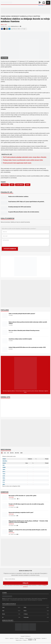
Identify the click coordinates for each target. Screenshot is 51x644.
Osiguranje (11, 506)
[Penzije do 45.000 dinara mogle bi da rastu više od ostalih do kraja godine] (5, 506)
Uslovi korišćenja (37, 638)
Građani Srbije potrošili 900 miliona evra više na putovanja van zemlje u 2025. (27, 347)
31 (18, 499)
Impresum (12, 638)
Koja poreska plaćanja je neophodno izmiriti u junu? (21, 512)
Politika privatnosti (29, 638)
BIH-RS (12, 453)
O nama (7, 638)
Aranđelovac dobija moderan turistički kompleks (20, 339)
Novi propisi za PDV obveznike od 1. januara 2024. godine (23, 496)
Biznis (4, 614)
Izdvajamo (11, 497)
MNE (21, 453)
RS (2, 453)
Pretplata (25, 640)
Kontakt (17, 638)
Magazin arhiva (19, 640)
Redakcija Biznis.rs (15, 26)
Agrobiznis (11, 524)
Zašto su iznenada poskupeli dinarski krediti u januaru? (22, 314)
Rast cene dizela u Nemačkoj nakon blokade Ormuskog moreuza (24, 330)
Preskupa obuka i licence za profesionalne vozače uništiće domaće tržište (23, 160)
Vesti (6, 25)
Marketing (22, 638)
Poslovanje (12, 533)
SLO (5, 453)
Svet (3, 611)
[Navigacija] (48, 3)
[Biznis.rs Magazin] (25, 373)
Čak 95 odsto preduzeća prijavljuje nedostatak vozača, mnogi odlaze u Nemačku (25, 157)
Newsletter (44, 638)
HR (8, 453)
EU (3, 617)
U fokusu (26, 614)
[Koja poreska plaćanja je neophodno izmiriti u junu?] (5, 514)
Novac (25, 611)
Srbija (2, 25)
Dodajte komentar (8, 218)
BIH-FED (17, 453)
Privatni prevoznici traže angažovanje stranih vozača (17, 163)
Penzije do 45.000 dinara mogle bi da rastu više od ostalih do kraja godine (26, 504)
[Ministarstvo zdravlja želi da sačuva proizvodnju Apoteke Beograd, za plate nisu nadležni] (5, 532)
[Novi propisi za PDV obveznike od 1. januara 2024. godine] (5, 497)
